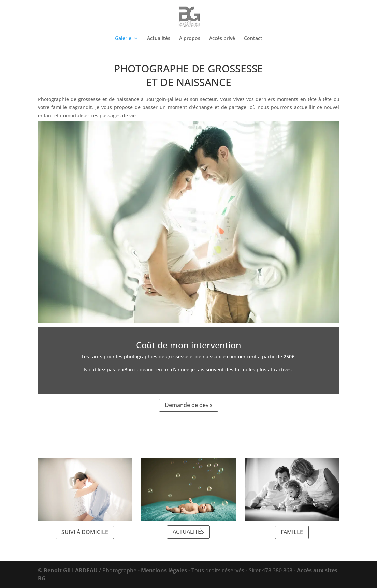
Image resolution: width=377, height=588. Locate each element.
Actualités (159, 39)
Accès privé (222, 39)
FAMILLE (292, 532)
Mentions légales (164, 570)
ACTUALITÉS (188, 532)
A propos (190, 39)
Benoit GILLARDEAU (71, 570)
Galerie (123, 39)
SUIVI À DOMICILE (85, 532)
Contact (253, 39)
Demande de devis (189, 405)
